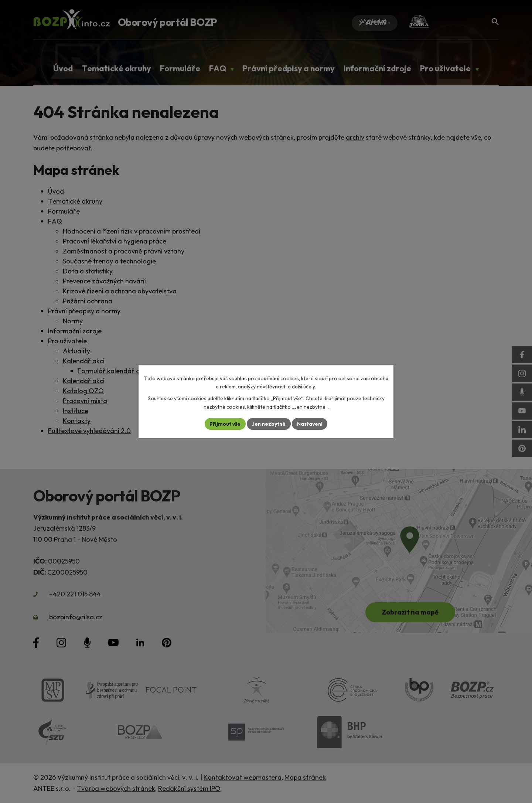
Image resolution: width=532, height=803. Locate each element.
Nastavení (311, 423)
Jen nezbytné (269, 423)
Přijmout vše (224, 423)
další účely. (304, 387)
